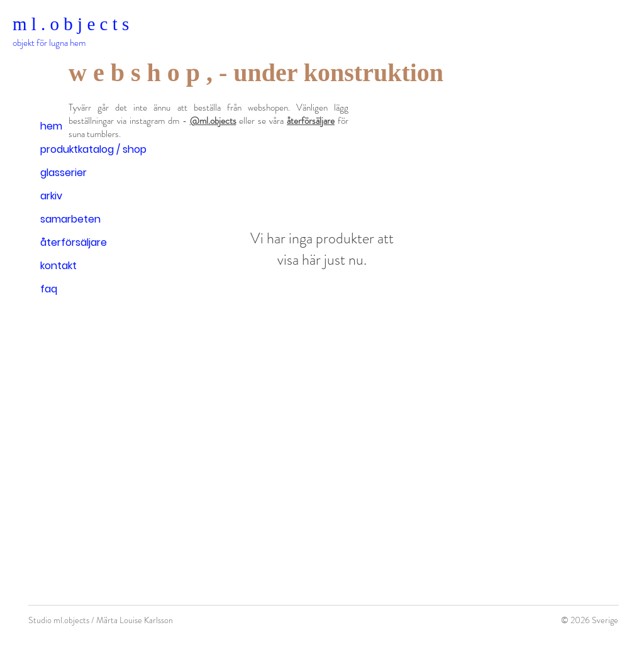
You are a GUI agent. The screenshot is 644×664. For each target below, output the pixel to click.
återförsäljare (74, 242)
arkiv (51, 196)
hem (51, 126)
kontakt (58, 266)
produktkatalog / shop (93, 149)
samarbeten (70, 219)
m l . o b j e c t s (71, 24)
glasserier (64, 173)
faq (49, 289)
